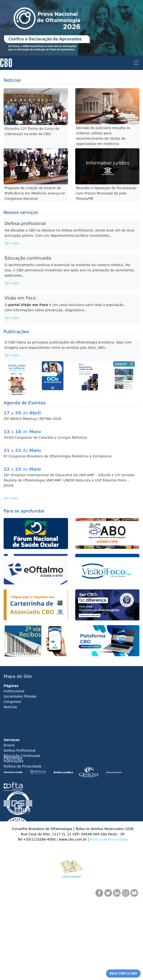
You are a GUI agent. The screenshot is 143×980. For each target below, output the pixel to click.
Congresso (12, 702)
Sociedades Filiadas (20, 696)
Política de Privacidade (23, 766)
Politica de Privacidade (109, 839)
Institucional (14, 691)
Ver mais (12, 243)
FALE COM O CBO (123, 974)
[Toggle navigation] (136, 63)
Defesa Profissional (20, 750)
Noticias (10, 707)
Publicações (13, 761)
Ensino (9, 745)
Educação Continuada (22, 756)
